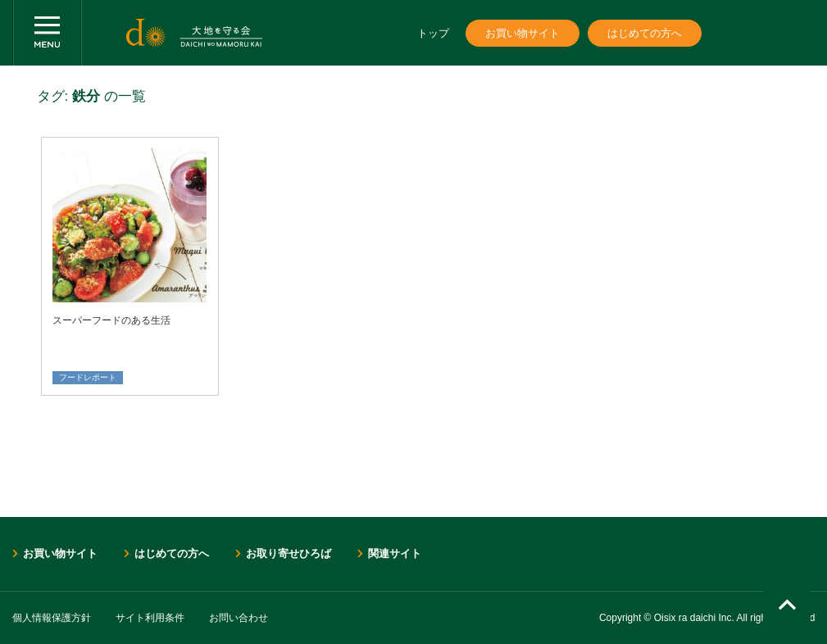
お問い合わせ (239, 618)
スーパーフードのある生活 (111, 320)
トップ (433, 33)
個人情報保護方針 (52, 618)
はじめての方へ (645, 33)
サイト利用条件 (150, 618)
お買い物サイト (523, 33)
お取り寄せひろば (289, 553)
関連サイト (395, 553)
